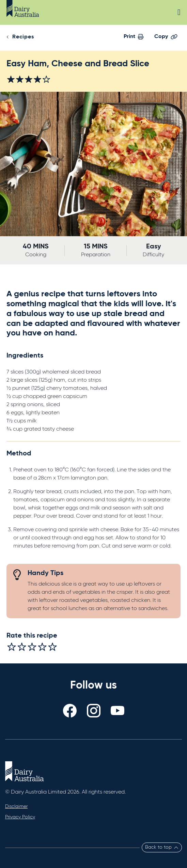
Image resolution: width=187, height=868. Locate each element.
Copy (166, 37)
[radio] (12, 647)
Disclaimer (16, 806)
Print (134, 37)
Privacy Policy (20, 817)
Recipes (23, 37)
